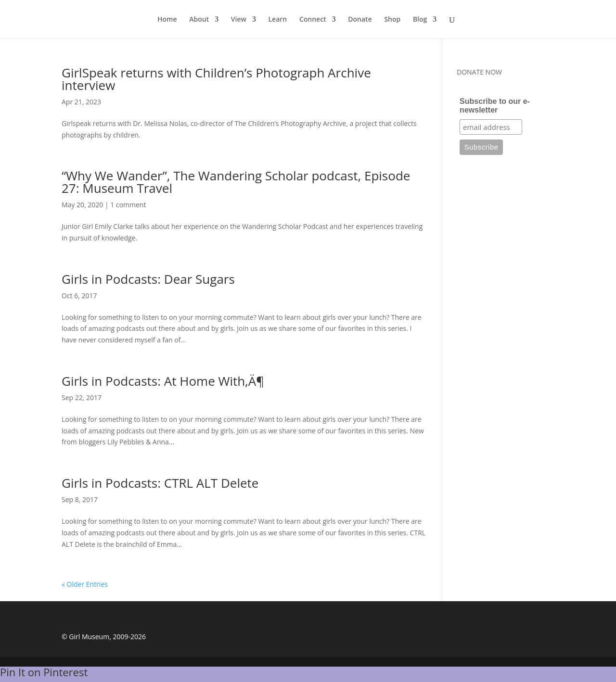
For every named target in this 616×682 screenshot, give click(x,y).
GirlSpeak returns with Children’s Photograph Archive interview (216, 79)
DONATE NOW (479, 72)
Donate (360, 20)
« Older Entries (85, 584)
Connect (313, 20)
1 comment (128, 205)
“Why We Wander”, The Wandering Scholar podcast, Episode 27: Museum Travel (236, 182)
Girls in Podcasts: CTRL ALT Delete (160, 483)
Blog (420, 20)
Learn (278, 20)
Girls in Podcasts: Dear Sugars (148, 279)
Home (167, 20)
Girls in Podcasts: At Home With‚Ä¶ (163, 381)
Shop (392, 20)
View (239, 20)
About (199, 20)
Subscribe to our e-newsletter (495, 106)
